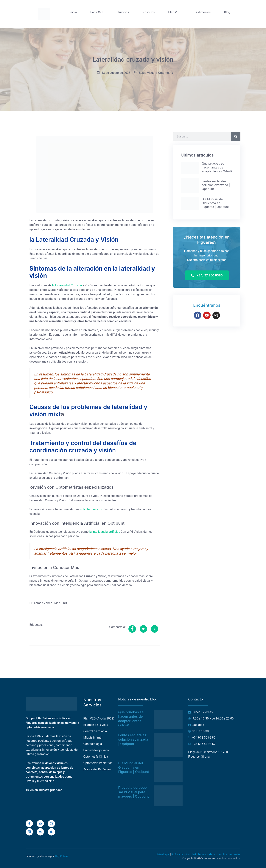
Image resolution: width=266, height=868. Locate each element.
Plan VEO (174, 12)
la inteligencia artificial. (105, 532)
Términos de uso (207, 854)
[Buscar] (236, 137)
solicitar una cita (91, 509)
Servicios (123, 12)
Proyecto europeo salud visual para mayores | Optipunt (133, 792)
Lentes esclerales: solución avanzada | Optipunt (133, 739)
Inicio (73, 12)
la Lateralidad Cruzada (67, 285)
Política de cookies (230, 854)
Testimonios (202, 12)
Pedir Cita (97, 12)
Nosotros (149, 12)
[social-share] (132, 629)
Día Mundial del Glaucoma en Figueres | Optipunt (134, 768)
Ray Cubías (62, 856)
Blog (227, 12)
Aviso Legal (163, 854)
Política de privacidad (184, 854)
